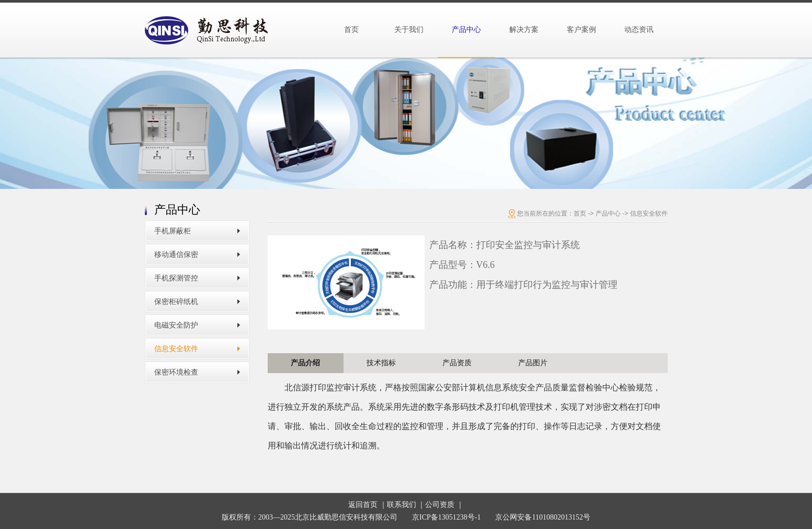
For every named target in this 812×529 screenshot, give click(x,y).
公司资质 (440, 505)
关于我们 (409, 30)
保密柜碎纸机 (176, 302)
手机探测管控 (176, 278)
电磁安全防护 (176, 325)
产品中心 (466, 30)
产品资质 (457, 363)
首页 (351, 30)
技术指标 (381, 363)
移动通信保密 (176, 255)
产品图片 (533, 363)
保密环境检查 (176, 372)
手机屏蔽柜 (173, 231)
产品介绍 (305, 363)
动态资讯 (639, 30)
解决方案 (524, 30)
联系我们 (402, 505)
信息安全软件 (176, 349)
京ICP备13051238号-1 (446, 517)
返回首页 (363, 505)
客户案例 (581, 30)
